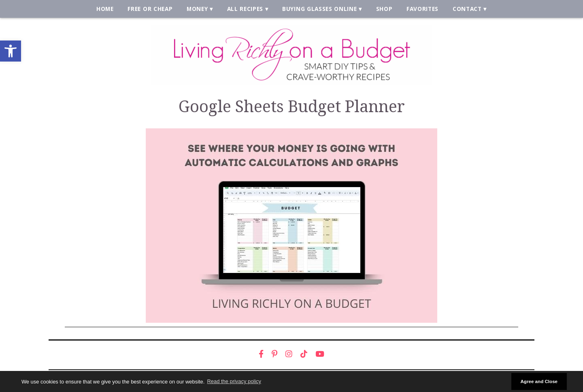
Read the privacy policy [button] (234, 381)
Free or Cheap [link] (150, 9)
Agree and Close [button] (539, 381)
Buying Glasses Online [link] (319, 9)
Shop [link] (384, 9)
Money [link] (197, 9)
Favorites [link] (422, 9)
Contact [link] (467, 9)
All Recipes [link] (245, 9)
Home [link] (105, 9)
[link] (11, 51)
